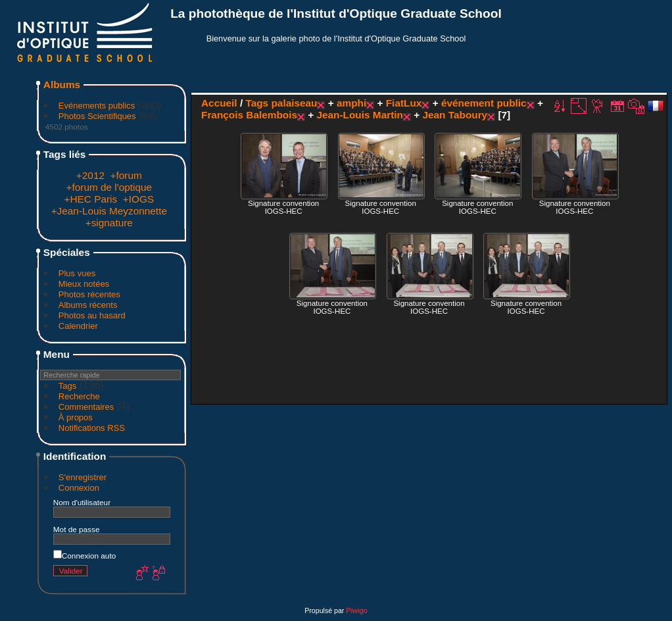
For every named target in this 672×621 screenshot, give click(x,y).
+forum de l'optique (109, 187)
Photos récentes (89, 294)
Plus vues (77, 273)
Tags (67, 386)
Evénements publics (97, 106)
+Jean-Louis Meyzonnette (109, 211)
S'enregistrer (83, 477)
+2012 (90, 175)
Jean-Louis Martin (359, 115)
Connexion (79, 488)
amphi (351, 103)
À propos (76, 417)
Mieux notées (84, 284)
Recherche (79, 396)
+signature (109, 223)
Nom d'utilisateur (82, 502)
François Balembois (249, 115)
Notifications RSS (92, 428)
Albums (62, 85)
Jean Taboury (455, 115)
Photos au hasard (92, 315)
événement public (484, 103)
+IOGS (138, 199)
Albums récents (88, 305)
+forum (126, 175)
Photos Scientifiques (97, 116)
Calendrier (78, 326)
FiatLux (404, 103)
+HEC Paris (90, 199)
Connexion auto (84, 556)
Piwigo (356, 610)
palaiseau (294, 103)
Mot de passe (77, 529)
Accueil (219, 103)
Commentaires (86, 407)
